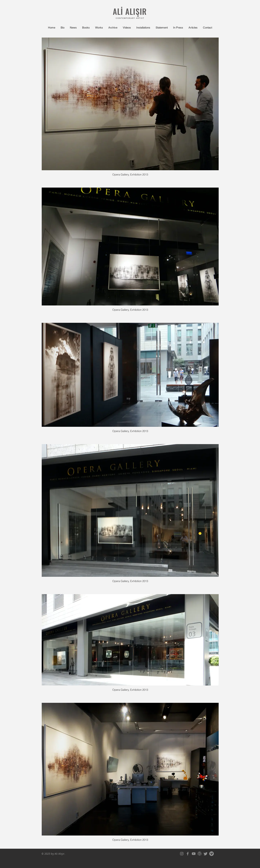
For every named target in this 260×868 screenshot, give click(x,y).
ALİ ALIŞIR (130, 11)
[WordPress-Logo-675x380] (200, 854)
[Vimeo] (212, 854)
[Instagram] (182, 854)
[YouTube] (194, 854)
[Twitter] (206, 854)
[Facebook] (188, 854)
